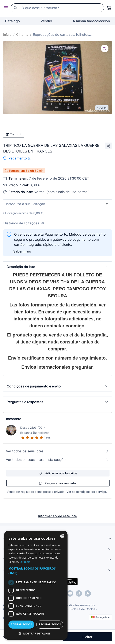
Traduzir (14, 134)
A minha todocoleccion (91, 21)
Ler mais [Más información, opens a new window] (25, 562)
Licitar (87, 637)
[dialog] (36, 585)
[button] (57, 267)
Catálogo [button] (12, 21)
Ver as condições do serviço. (87, 492)
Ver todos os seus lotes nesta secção (57, 460)
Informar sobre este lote (57, 516)
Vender (46, 21)
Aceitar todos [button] (21, 624)
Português (100, 617)
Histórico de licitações (21, 223)
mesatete (14, 419)
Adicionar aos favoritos (58, 473)
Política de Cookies (84, 609)
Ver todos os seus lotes (57, 451)
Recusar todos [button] (50, 624)
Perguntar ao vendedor (58, 483)
